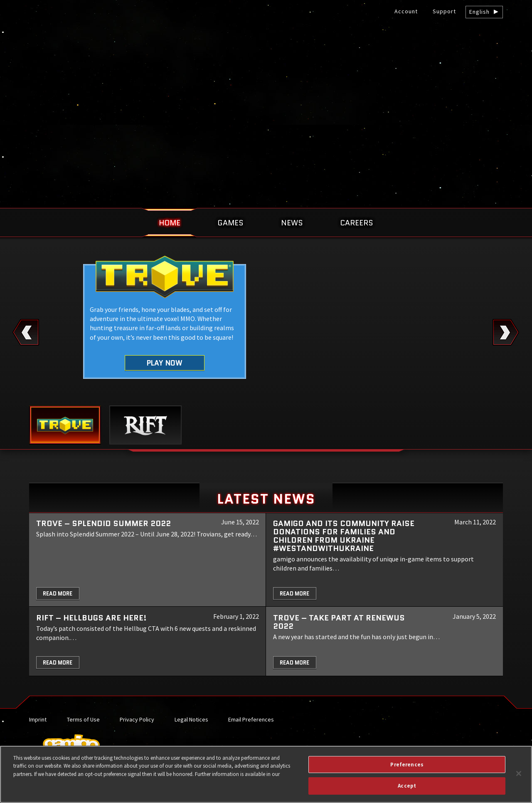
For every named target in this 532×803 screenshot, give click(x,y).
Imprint (38, 719)
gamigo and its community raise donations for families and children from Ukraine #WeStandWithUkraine (344, 536)
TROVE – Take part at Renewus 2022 (339, 622)
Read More (58, 594)
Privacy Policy (137, 719)
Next (506, 332)
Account (406, 11)
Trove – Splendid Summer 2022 (103, 523)
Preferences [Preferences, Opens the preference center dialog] (407, 765)
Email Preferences (251, 719)
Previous (26, 332)
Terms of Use (83, 719)
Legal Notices (191, 719)
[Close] (519, 773)
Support (444, 11)
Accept (407, 786)
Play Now (165, 362)
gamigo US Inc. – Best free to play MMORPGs (266, 69)
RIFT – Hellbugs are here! (91, 618)
